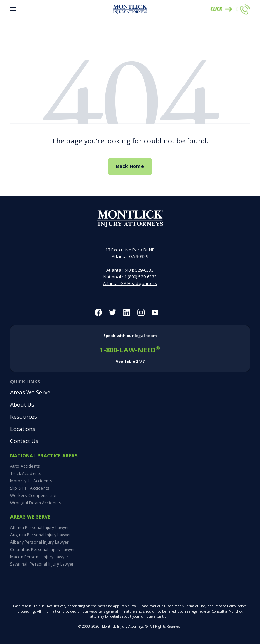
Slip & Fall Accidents (30, 488)
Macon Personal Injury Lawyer (39, 557)
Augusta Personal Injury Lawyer (41, 535)
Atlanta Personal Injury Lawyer (40, 527)
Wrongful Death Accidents (36, 503)
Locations (23, 429)
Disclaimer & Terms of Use (185, 606)
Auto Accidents (25, 466)
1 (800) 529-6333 (140, 277)
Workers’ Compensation (34, 495)
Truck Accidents (26, 473)
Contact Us (24, 441)
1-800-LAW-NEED (130, 349)
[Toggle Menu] (13, 9)
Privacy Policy (225, 606)
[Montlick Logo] (130, 9)
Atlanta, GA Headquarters (130, 283)
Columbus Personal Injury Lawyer (43, 549)
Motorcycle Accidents (31, 481)
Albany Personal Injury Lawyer (39, 542)
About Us (22, 405)
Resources (24, 417)
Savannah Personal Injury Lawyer (42, 564)
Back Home (130, 166)
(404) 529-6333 (139, 270)
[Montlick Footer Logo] (130, 219)
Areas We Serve (30, 392)
